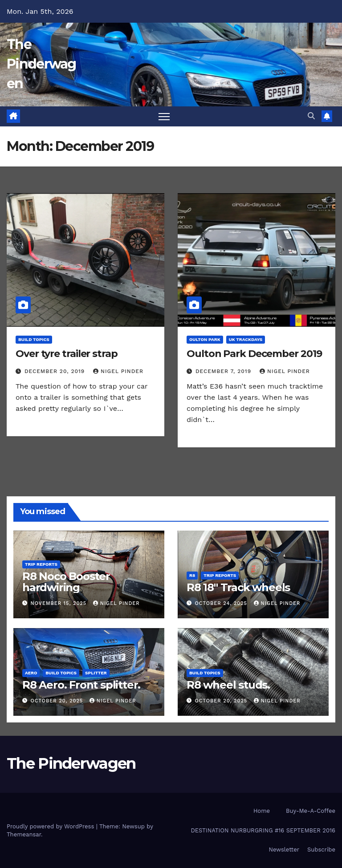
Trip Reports (41, 564)
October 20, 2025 (58, 701)
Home (262, 811)
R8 (192, 575)
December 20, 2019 (56, 371)
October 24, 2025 (222, 603)
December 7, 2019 (224, 371)
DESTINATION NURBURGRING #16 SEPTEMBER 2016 (263, 830)
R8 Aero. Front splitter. (81, 685)
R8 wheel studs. (228, 685)
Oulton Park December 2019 (254, 354)
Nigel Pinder (118, 371)
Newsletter (284, 850)
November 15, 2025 (60, 603)
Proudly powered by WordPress (51, 826)
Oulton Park (205, 339)
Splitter (96, 673)
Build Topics (34, 339)
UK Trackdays (246, 339)
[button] (311, 116)
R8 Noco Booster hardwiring (66, 582)
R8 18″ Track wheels (238, 587)
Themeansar (24, 834)
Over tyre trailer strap (67, 354)
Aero (31, 673)
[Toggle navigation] (164, 116)
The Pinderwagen (41, 64)
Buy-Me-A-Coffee (311, 811)
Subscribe (321, 850)
